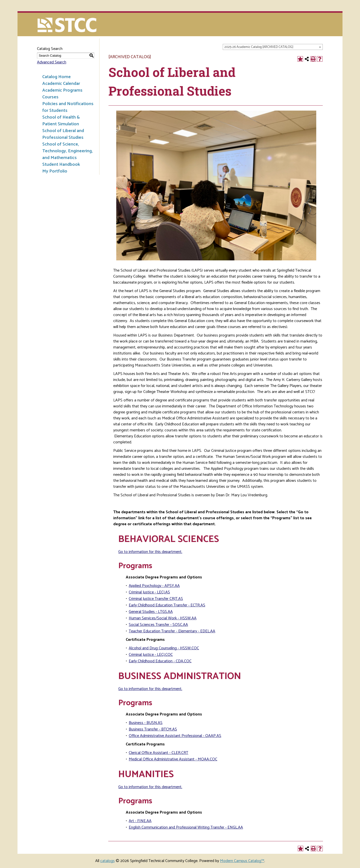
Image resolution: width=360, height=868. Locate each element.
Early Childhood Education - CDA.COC (160, 661)
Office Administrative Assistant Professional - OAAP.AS (175, 736)
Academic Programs (62, 90)
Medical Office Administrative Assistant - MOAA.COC (173, 759)
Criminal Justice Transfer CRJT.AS (156, 599)
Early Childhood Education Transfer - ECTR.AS (167, 605)
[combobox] (273, 47)
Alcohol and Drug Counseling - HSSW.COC (164, 648)
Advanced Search (52, 62)
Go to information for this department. (150, 552)
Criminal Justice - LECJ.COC (151, 655)
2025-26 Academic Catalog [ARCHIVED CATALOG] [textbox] (259, 47)
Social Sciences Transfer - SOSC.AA (158, 625)
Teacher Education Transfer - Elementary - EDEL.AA (172, 631)
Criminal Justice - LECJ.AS (149, 592)
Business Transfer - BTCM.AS (153, 729)
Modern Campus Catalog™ (242, 861)
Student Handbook (61, 165)
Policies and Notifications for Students (68, 107)
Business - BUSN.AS (146, 723)
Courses (50, 97)
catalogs (107, 861)
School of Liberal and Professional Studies (63, 134)
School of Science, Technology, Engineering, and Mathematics (67, 151)
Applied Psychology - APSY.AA (154, 586)
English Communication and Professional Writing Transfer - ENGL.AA (186, 827)
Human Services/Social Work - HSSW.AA (163, 618)
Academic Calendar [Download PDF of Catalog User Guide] (61, 84)
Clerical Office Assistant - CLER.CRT (158, 753)
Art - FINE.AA (140, 821)
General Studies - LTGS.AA (151, 612)
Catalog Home (56, 77)
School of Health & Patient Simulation (61, 121)
